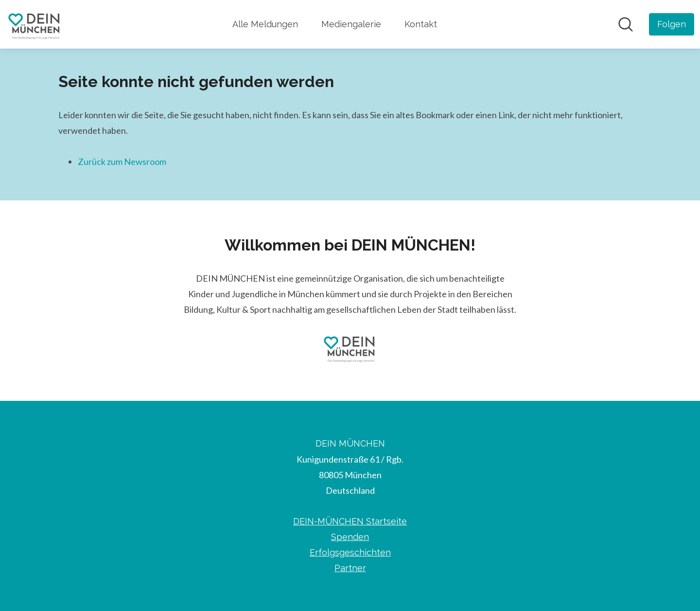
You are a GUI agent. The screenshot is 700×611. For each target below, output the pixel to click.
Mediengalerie (351, 24)
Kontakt (421, 24)
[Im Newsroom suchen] (626, 24)
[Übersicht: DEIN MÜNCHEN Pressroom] (35, 24)
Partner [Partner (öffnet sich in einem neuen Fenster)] (350, 568)
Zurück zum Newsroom (122, 162)
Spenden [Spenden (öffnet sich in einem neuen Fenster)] (350, 537)
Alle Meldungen (265, 24)
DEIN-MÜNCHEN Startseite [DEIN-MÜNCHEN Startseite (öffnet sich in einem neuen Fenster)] (350, 521)
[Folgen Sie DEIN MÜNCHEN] (672, 24)
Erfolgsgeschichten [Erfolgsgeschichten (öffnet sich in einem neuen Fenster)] (350, 552)
